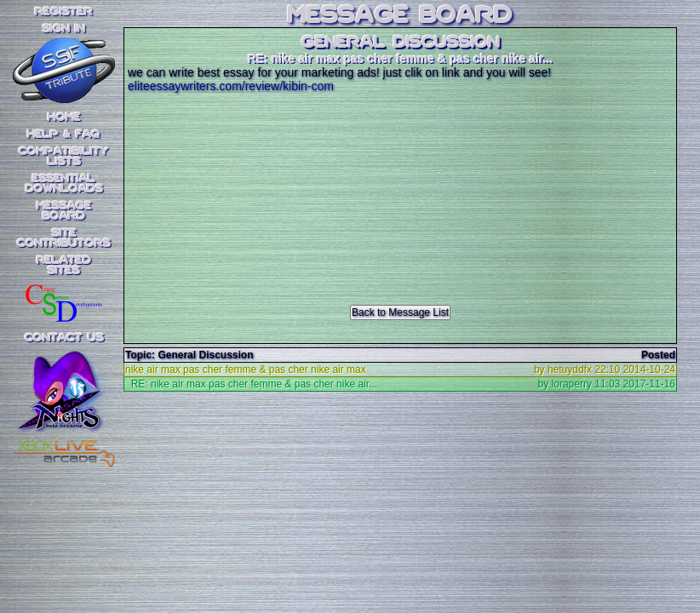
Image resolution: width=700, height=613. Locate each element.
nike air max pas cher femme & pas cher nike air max (246, 370)
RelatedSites (64, 266)
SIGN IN (64, 29)
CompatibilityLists (64, 157)
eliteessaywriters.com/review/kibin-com (231, 86)
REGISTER (64, 12)
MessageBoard (64, 211)
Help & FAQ (64, 135)
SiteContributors (64, 238)
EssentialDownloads (64, 184)
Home (64, 117)
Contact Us (64, 338)
